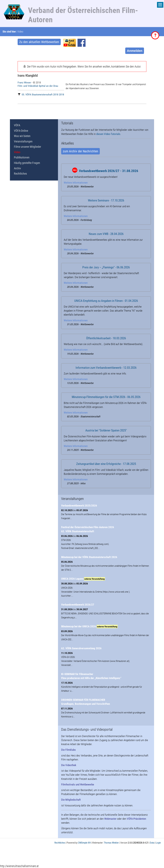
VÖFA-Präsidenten (136, 819)
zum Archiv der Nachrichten (80, 151)
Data (152, 843)
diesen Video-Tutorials (108, 134)
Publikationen (22, 157)
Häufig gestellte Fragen (27, 163)
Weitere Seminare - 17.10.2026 (106, 201)
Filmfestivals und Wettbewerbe (78, 784)
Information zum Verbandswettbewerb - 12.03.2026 (106, 368)
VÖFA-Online (21, 131)
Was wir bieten (22, 136)
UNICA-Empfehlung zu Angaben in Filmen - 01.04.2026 (106, 301)
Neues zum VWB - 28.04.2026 (106, 234)
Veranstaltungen (23, 141)
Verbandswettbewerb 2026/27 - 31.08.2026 (109, 171)
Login (158, 843)
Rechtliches (20, 174)
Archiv (17, 168)
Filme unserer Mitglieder (27, 147)
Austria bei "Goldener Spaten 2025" (106, 430)
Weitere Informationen (76, 183)
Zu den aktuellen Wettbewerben (39, 42)
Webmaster (110, 819)
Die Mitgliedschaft (71, 800)
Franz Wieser (24, 82)
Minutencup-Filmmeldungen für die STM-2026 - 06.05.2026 (106, 397)
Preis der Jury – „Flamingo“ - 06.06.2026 (106, 267)
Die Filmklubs (68, 750)
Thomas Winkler (111, 843)
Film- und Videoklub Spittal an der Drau (38, 86)
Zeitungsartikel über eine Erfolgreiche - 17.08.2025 (106, 464)
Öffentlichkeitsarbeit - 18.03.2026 (106, 338)
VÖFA (17, 125)
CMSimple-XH (84, 843)
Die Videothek (69, 765)
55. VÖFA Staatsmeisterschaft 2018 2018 (41, 94)
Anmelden (135, 51)
